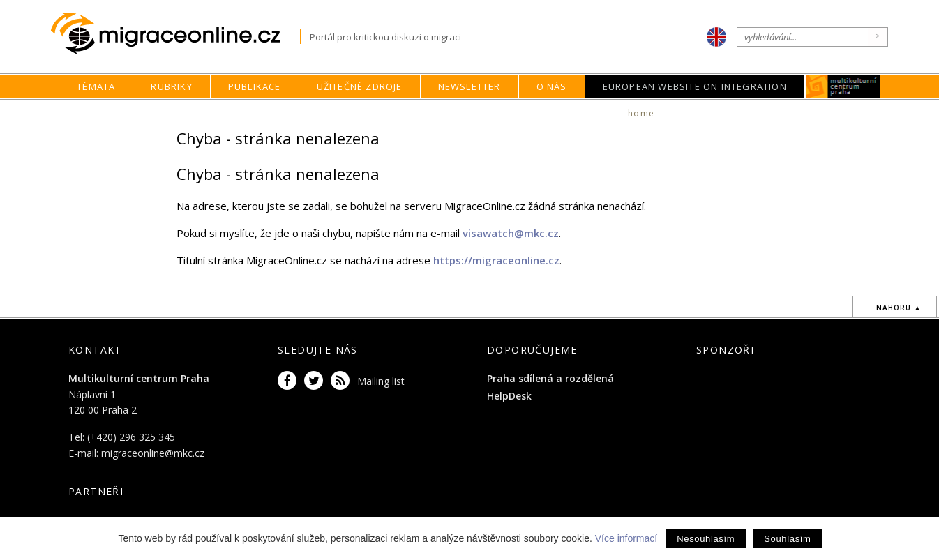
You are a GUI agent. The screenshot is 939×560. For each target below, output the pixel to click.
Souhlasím (787, 539)
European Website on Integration (695, 86)
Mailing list (381, 381)
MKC (843, 86)
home (641, 113)
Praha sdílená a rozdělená (550, 378)
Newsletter (469, 86)
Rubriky (171, 86)
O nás (552, 86)
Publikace (255, 86)
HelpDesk (509, 396)
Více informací (626, 538)
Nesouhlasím (706, 539)
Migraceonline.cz (175, 34)
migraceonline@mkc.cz (153, 453)
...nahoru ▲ (895, 308)
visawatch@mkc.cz (511, 233)
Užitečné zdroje (360, 86)
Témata (96, 86)
